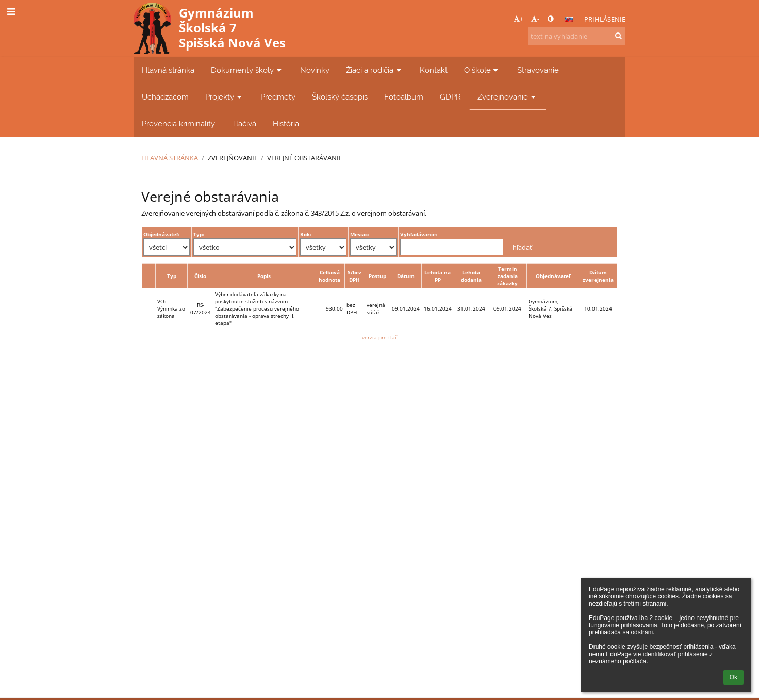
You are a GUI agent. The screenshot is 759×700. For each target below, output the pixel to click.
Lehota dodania (471, 276)
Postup (377, 276)
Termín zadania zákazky (507, 276)
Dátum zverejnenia (598, 276)
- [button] (535, 19)
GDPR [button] (450, 97)
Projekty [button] (225, 97)
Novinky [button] (315, 70)
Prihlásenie (605, 19)
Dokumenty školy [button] (247, 70)
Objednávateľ (553, 276)
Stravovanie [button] (538, 70)
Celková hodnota (329, 276)
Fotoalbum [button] (404, 97)
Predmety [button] (278, 97)
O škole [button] (482, 70)
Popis (264, 276)
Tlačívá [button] (244, 124)
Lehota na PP (438, 276)
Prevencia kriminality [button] (178, 124)
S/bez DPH (354, 276)
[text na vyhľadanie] (576, 36)
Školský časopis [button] (340, 97)
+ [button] (518, 19)
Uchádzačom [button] (165, 97)
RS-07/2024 (201, 308)
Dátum (406, 276)
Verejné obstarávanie (305, 158)
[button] (569, 19)
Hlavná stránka (170, 158)
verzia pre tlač (380, 337)
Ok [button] (733, 677)
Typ (172, 276)
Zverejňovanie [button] (508, 97)
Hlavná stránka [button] (168, 70)
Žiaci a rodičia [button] (375, 70)
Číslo (200, 276)
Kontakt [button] (434, 70)
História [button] (286, 124)
